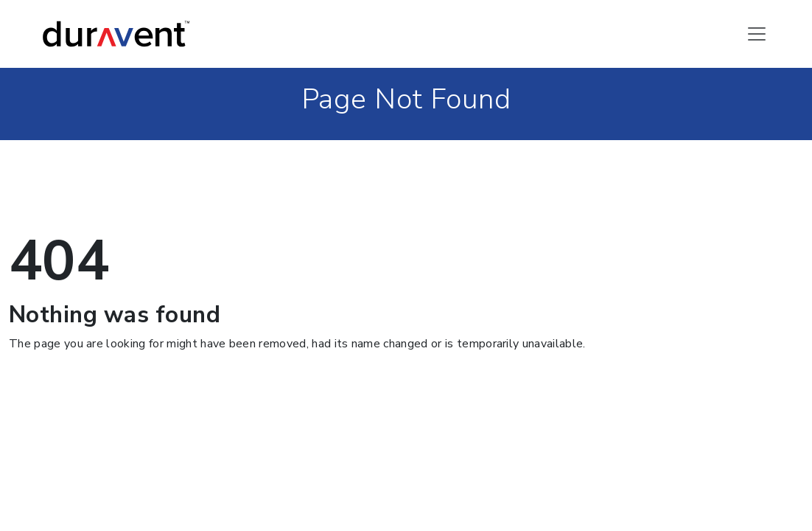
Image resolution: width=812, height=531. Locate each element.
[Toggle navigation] (757, 34)
